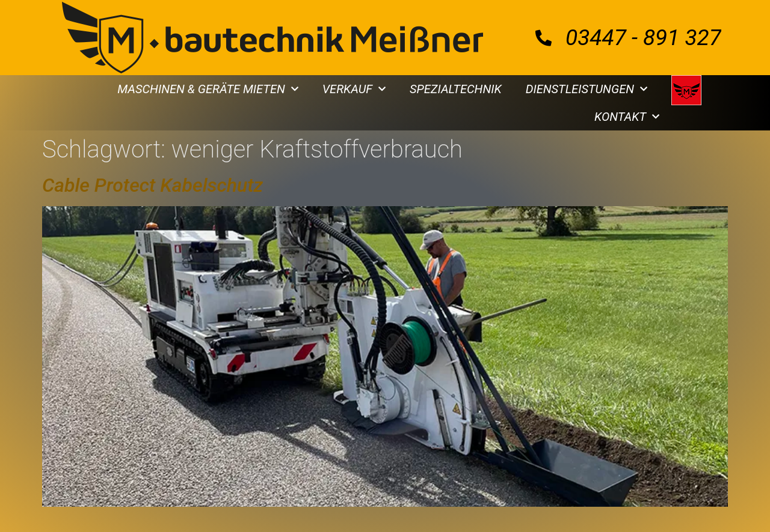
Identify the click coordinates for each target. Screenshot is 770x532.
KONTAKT (627, 117)
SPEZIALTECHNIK (456, 89)
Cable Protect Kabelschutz (152, 185)
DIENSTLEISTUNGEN (587, 89)
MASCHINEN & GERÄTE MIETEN (208, 89)
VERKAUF (354, 89)
